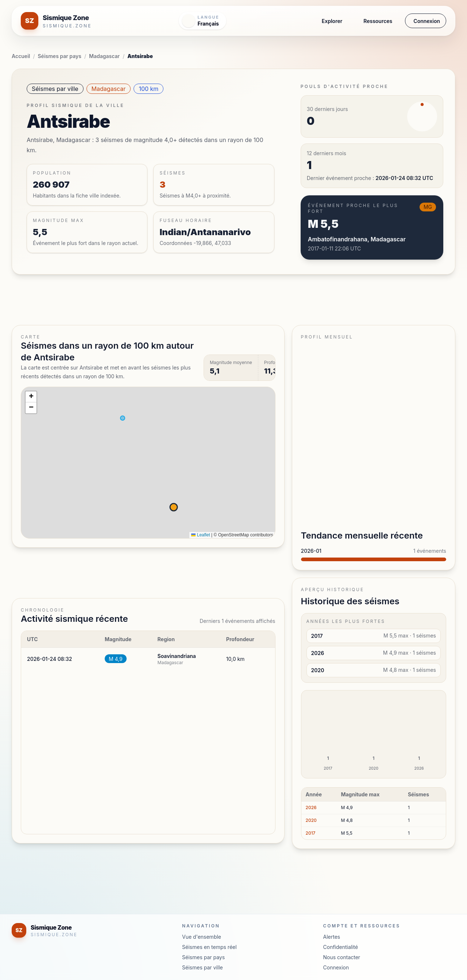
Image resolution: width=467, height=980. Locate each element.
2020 (311, 820)
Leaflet (200, 535)
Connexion (427, 21)
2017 (311, 833)
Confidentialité (341, 947)
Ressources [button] (378, 21)
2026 (311, 807)
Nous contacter (342, 957)
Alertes (332, 937)
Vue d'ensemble (202, 937)
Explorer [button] (332, 21)
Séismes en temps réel (209, 947)
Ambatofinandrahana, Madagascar (357, 239)
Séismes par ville (55, 89)
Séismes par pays (60, 56)
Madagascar (104, 56)
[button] (31, 397)
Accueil (21, 56)
